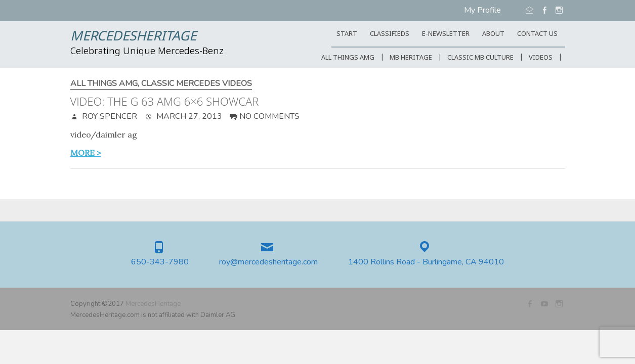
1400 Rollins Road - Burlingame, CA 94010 (426, 262)
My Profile (482, 10)
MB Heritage (411, 58)
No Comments (269, 116)
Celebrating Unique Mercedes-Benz (147, 52)
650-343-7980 (160, 262)
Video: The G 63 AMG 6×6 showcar (165, 101)
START (347, 34)
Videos (541, 58)
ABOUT (493, 34)
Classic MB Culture (480, 58)
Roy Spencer (109, 116)
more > (86, 153)
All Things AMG (348, 58)
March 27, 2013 (188, 116)
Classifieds (390, 34)
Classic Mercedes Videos (197, 84)
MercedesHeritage (133, 37)
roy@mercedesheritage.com (268, 262)
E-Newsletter (446, 34)
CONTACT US (537, 34)
